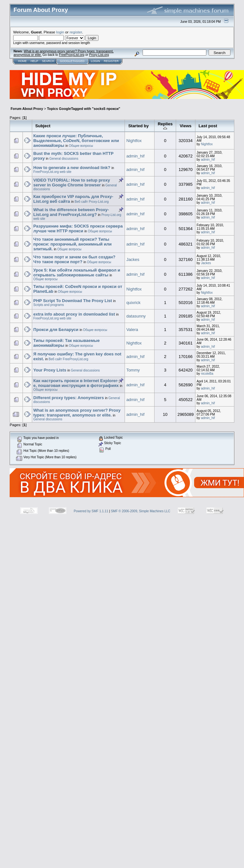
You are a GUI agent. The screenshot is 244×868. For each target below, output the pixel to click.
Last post (208, 126)
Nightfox (134, 141)
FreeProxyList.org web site (52, 172)
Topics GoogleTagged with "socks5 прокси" (84, 109)
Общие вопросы (81, 146)
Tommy (133, 370)
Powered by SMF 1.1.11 (91, 511)
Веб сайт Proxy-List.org (92, 202)
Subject (43, 126)
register (76, 32)
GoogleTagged (72, 61)
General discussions (64, 159)
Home (22, 61)
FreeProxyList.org (72, 55)
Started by (138, 126)
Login (95, 61)
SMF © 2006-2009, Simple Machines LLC (141, 511)
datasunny (136, 316)
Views (186, 126)
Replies (165, 126)
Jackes (133, 260)
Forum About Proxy (27, 109)
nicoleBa (207, 374)
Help (34, 61)
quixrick (133, 303)
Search (48, 61)
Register (111, 61)
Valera (132, 330)
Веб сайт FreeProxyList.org (68, 359)
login (60, 32)
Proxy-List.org (99, 55)
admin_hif (135, 156)
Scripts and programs (49, 305)
